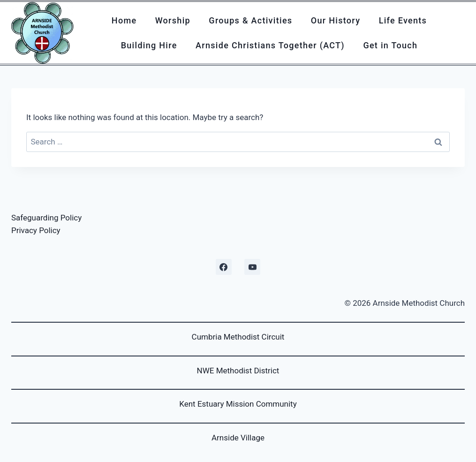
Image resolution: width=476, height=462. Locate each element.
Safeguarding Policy (46, 218)
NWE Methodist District (238, 371)
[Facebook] (224, 267)
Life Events (403, 20)
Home (124, 20)
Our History (336, 20)
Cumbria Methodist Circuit (238, 337)
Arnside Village (238, 438)
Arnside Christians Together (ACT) (270, 45)
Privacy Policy (36, 230)
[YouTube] (252, 267)
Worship (173, 20)
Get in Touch (390, 45)
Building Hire (149, 45)
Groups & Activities (250, 20)
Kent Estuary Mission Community (238, 404)
